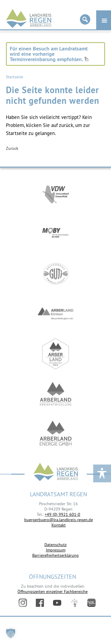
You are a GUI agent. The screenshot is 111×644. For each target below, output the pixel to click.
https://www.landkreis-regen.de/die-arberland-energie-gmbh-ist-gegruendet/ (56, 434)
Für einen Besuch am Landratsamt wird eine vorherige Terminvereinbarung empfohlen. (49, 54)
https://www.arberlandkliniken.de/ (56, 314)
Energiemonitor (91, 603)
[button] (11, 633)
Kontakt (59, 525)
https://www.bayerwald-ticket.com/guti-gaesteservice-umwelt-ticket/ (56, 274)
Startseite (15, 77)
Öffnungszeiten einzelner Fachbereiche (53, 591)
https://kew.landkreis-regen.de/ (56, 394)
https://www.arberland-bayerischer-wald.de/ (56, 354)
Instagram (23, 603)
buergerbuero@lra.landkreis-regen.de (59, 520)
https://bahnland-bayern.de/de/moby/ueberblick (56, 234)
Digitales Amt (74, 603)
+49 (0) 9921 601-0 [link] (62, 514)
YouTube (57, 603)
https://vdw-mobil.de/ (56, 194)
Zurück (12, 148)
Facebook (40, 603)
